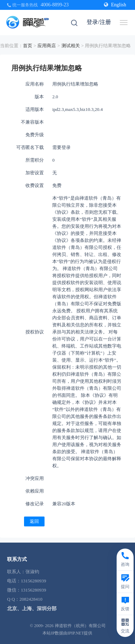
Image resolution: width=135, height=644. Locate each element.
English (115, 5)
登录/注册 (99, 22)
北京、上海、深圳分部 (32, 609)
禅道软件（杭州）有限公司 (80, 626)
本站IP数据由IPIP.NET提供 (67, 633)
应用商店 (47, 46)
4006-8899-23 (55, 5)
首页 (28, 46)
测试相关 (71, 46)
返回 (34, 521)
